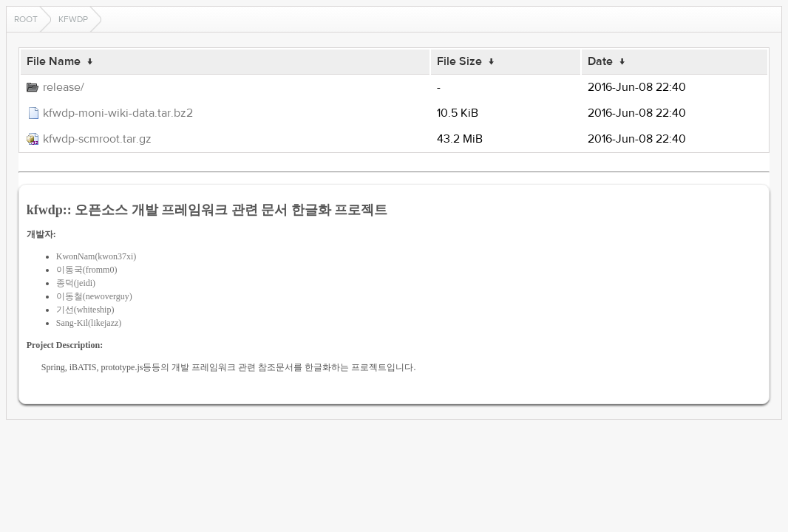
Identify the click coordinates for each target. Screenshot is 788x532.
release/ (64, 87)
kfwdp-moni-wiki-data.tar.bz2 (118, 113)
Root (26, 19)
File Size (459, 61)
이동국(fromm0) (87, 270)
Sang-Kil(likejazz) (89, 323)
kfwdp (73, 19)
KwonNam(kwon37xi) (96, 256)
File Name (54, 61)
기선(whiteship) (85, 310)
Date (600, 61)
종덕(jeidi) (76, 283)
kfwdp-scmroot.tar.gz (97, 139)
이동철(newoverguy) (94, 296)
